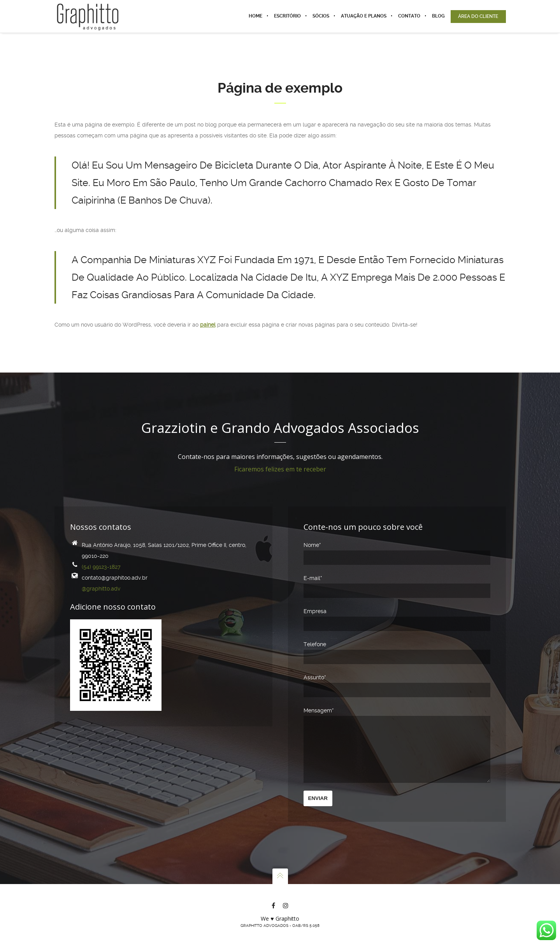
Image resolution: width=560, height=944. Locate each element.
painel (208, 325)
